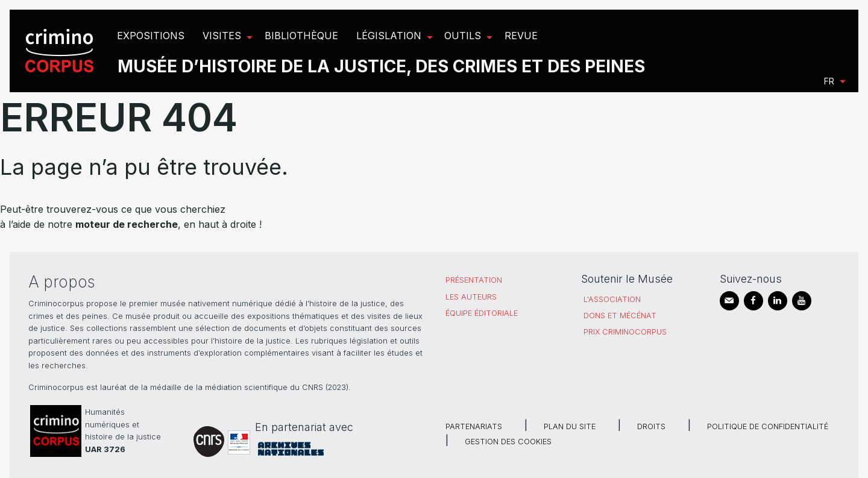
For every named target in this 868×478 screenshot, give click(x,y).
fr (829, 81)
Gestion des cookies (508, 442)
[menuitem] (61, 51)
